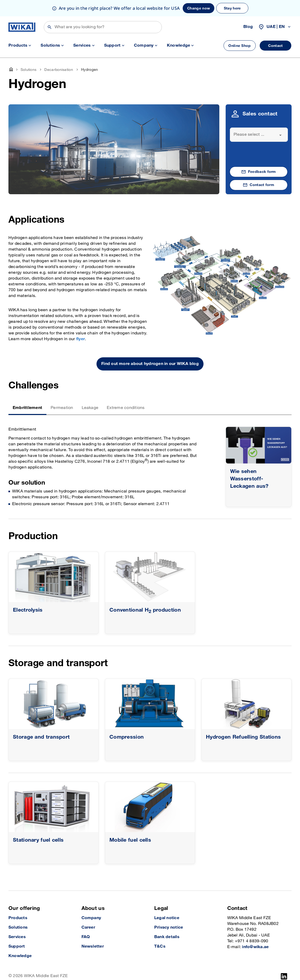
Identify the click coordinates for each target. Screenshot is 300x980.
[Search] (103, 11)
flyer (81, 323)
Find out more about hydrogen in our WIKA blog (150, 347)
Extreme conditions (126, 391)
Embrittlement (27, 391)
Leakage (90, 391)
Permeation (62, 391)
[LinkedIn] (284, 960)
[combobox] (259, 118)
